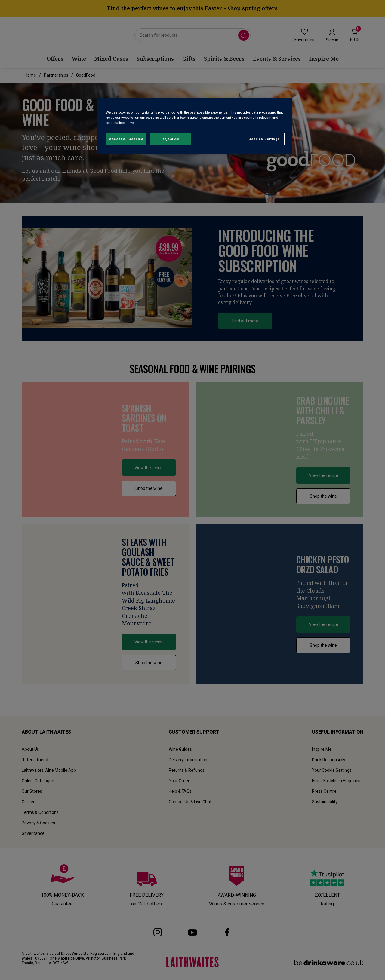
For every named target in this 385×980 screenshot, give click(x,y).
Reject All (170, 139)
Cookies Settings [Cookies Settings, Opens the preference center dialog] (264, 139)
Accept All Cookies (126, 139)
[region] (195, 126)
